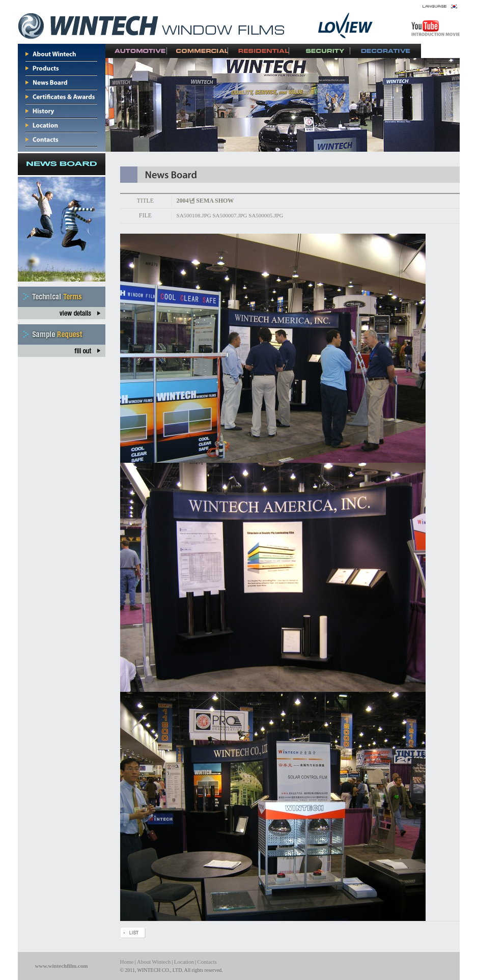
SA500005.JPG (266, 215)
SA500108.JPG (194, 215)
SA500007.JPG (230, 215)
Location (184, 962)
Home (127, 962)
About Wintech (154, 962)
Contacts (207, 962)
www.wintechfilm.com (62, 966)
